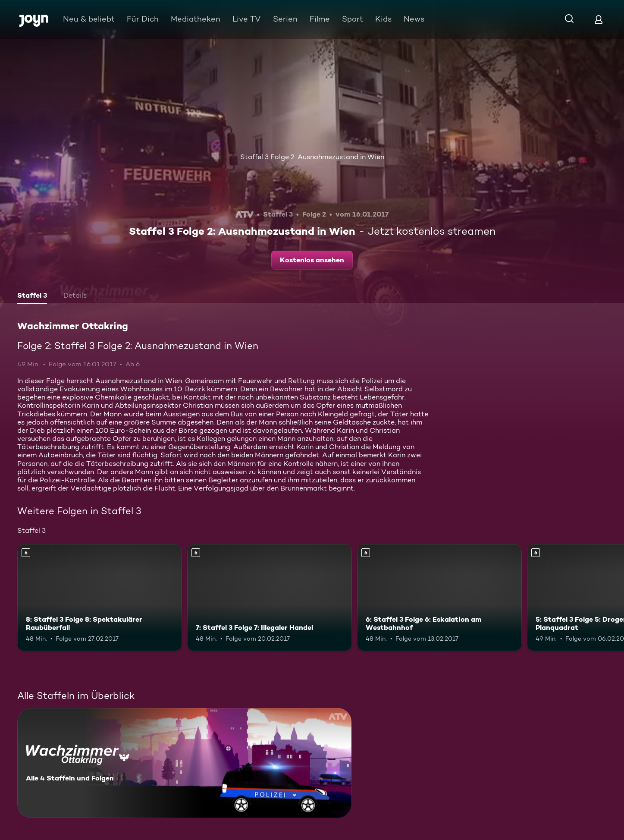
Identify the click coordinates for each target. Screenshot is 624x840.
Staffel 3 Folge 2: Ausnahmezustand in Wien (312, 157)
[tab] (32, 296)
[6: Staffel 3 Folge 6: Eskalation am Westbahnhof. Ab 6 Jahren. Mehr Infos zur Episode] (439, 598)
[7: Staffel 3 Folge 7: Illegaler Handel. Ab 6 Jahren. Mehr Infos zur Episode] (270, 598)
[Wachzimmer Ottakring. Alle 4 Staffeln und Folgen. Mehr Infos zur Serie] (184, 763)
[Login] (599, 19)
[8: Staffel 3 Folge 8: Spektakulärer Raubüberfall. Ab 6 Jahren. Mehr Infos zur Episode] (100, 598)
